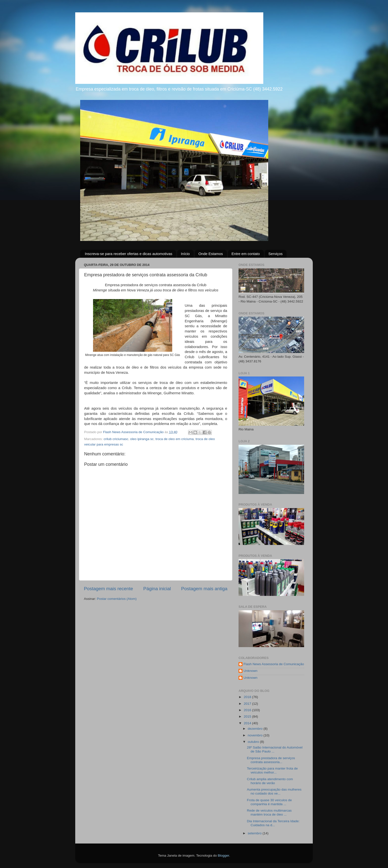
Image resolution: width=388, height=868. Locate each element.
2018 (248, 697)
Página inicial (157, 589)
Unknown (250, 671)
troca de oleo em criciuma (175, 439)
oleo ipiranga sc (142, 439)
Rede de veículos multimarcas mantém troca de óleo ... (269, 812)
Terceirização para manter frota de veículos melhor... (272, 770)
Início (185, 254)
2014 (248, 723)
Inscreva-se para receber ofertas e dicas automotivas (129, 254)
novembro (256, 735)
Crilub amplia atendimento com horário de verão (270, 781)
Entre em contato (246, 254)
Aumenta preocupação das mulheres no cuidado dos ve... (274, 791)
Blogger (223, 856)
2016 (248, 710)
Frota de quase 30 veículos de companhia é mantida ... (269, 802)
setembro (255, 833)
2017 (248, 704)
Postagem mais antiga (204, 589)
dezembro (256, 729)
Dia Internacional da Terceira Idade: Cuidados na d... (273, 823)
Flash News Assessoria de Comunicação (274, 664)
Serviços (276, 254)
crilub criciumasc (116, 439)
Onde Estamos (211, 254)
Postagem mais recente (108, 589)
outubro (254, 742)
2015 (248, 716)
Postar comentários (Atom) (117, 599)
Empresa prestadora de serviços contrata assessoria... (271, 760)
